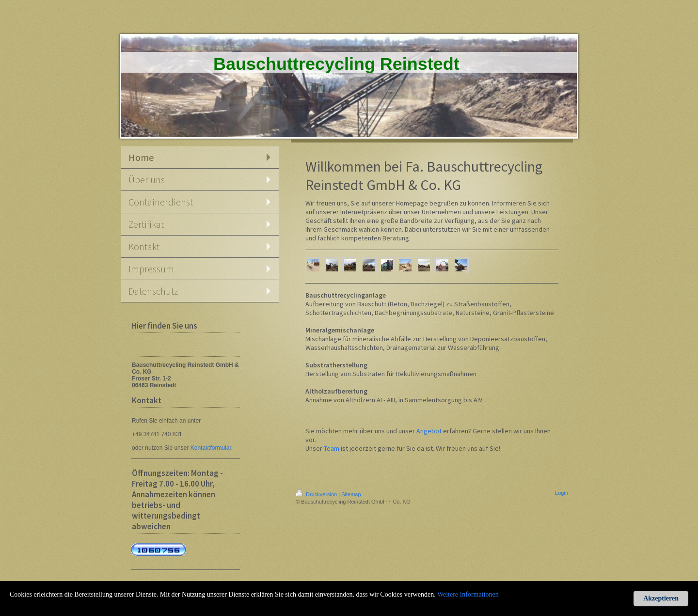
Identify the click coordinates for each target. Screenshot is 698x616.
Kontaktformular (211, 448)
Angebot (429, 431)
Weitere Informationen (468, 594)
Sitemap (351, 494)
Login (562, 493)
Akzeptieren (661, 598)
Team (332, 448)
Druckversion (317, 494)
